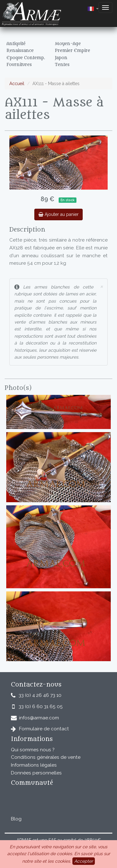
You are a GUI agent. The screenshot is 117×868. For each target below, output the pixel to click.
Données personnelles (36, 773)
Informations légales (34, 765)
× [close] (101, 286)
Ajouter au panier (58, 214)
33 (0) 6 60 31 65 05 (41, 707)
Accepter (84, 861)
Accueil (17, 84)
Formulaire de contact (44, 729)
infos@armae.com (39, 718)
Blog (16, 819)
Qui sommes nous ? (33, 750)
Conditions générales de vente (46, 757)
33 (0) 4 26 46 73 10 (40, 695)
